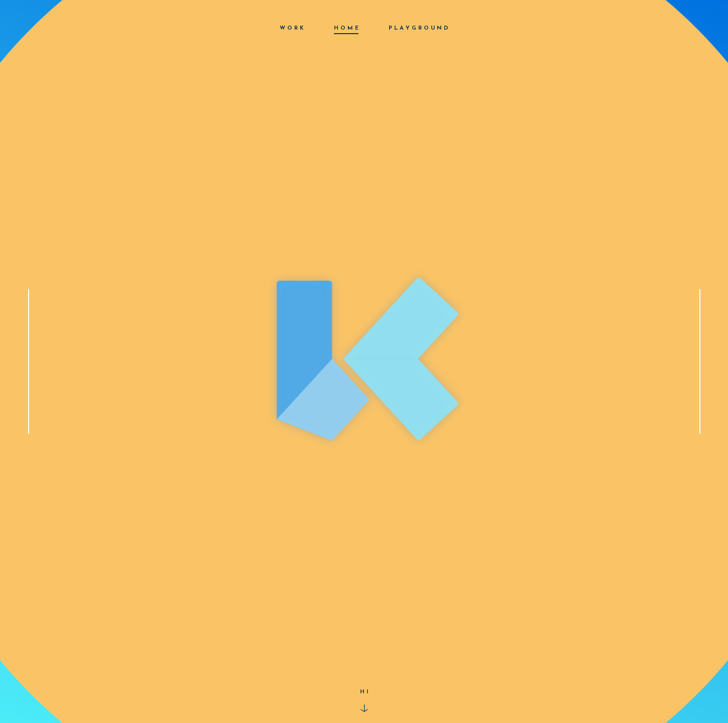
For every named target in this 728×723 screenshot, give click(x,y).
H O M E (346, 28)
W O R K (292, 28)
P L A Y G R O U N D (418, 28)
